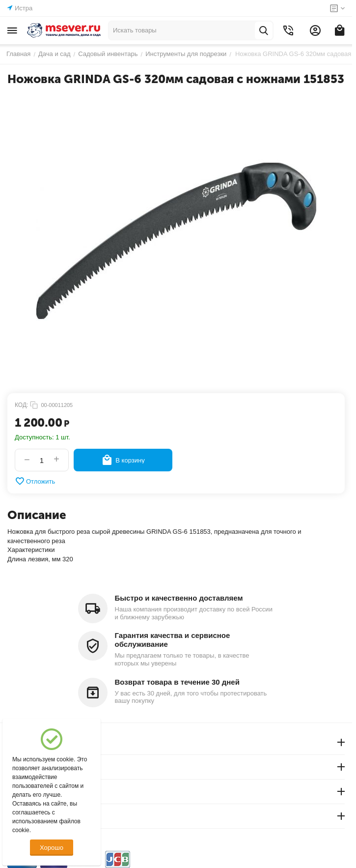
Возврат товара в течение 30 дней (177, 682)
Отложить (35, 481)
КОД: (21, 405)
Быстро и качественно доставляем (179, 598)
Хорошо (52, 848)
